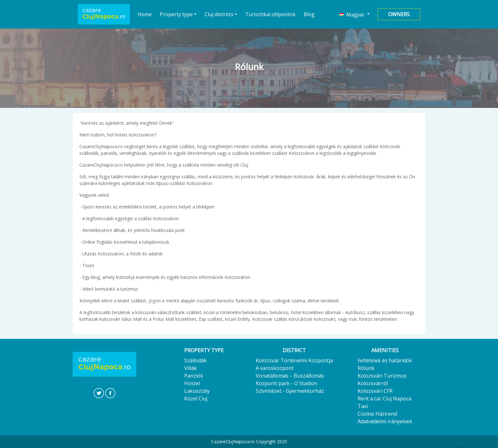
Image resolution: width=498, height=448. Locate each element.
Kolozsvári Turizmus (382, 376)
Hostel (192, 383)
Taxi (363, 406)
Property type (176, 14)
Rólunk (366, 368)
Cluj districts (219, 14)
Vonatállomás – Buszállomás (290, 376)
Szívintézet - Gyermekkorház (290, 391)
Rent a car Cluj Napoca (384, 399)
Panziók (194, 376)
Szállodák (195, 360)
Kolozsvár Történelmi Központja (294, 360)
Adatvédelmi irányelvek (385, 421)
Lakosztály (197, 391)
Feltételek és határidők (385, 360)
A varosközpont (275, 368)
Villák (191, 368)
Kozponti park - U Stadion (286, 383)
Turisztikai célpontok (270, 14)
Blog (309, 14)
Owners (399, 14)
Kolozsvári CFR (375, 391)
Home (145, 14)
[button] (354, 14)
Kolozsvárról (373, 383)
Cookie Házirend (377, 414)
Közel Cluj (196, 399)
